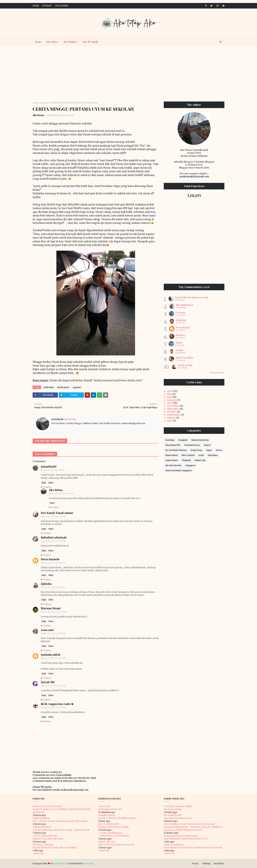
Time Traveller (184, 358)
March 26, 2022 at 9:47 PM (53, 587)
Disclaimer (62, 6)
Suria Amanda (50, 559)
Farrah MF (48, 682)
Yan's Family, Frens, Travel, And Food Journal (189, 824)
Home (36, 6)
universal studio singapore (179, 470)
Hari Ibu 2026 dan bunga (178, 818)
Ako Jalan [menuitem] (52, 42)
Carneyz (180, 313)
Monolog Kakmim (43, 845)
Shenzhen (213, 455)
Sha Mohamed (184, 305)
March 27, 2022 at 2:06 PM (53, 686)
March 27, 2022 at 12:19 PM (53, 658)
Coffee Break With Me (45, 836)
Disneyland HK (173, 445)
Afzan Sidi (104, 806)
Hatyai (207, 445)
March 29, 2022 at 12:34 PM (54, 707)
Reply (44, 483)
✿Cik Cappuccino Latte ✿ (57, 704)
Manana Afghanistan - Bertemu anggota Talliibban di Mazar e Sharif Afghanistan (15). (193, 828)
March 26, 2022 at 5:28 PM (53, 541)
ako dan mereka (173, 465)
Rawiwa (180, 335)
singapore (190, 465)
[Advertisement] (128, 74)
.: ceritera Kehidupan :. (111, 833)
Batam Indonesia (200, 440)
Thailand (186, 460)
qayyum (45, 103)
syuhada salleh (51, 655)
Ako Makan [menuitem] (70, 42)
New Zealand (188, 455)
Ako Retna (38, 115)
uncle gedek (185, 365)
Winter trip (200, 460)
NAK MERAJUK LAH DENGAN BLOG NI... (186, 839)
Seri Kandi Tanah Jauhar (57, 513)
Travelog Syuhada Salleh (178, 806)
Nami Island (171, 455)
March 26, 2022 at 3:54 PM (53, 516)
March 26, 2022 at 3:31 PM (53, 470)
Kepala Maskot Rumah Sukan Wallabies (55, 848)
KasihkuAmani (107, 815)
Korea (219, 450)
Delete (51, 483)
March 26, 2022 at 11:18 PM (53, 633)
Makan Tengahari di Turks (48, 839)
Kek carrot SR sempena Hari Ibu (116, 845)
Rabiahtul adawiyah (54, 538)
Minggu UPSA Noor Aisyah (114, 827)
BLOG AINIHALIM (109, 824)
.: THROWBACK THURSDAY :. (114, 836)
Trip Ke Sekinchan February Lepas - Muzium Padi (61, 830)
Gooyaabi (88, 863)
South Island (172, 460)
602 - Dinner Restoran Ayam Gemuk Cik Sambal (60, 821)
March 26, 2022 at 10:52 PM (54, 612)
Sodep (179, 350)
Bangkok (183, 440)
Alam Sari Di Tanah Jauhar (48, 806)
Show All (38, 853)
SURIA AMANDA (42, 827)
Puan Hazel (183, 328)
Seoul (201, 455)
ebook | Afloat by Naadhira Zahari (117, 818)
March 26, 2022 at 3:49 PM (61, 493)
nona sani (47, 630)
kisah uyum (63, 387)
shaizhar (181, 320)
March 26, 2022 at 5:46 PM (53, 563)
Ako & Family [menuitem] (90, 42)
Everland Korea (192, 445)
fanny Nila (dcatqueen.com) (192, 297)
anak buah (48, 387)
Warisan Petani (51, 608)
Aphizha (46, 584)
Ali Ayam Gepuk (173, 809)
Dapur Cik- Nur (107, 842)
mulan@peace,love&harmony (181, 836)
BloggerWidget (217, 373)
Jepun (209, 450)
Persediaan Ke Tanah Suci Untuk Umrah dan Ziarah (193, 848)
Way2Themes (60, 863)
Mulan (179, 343)
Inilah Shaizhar (41, 818)
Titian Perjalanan (174, 845)
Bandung (170, 440)
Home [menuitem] (38, 42)
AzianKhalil (49, 467)
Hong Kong (196, 450)
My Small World (173, 815)
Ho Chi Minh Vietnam (176, 450)
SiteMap (47, 6)
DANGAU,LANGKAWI (110, 809)
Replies (47, 487)
